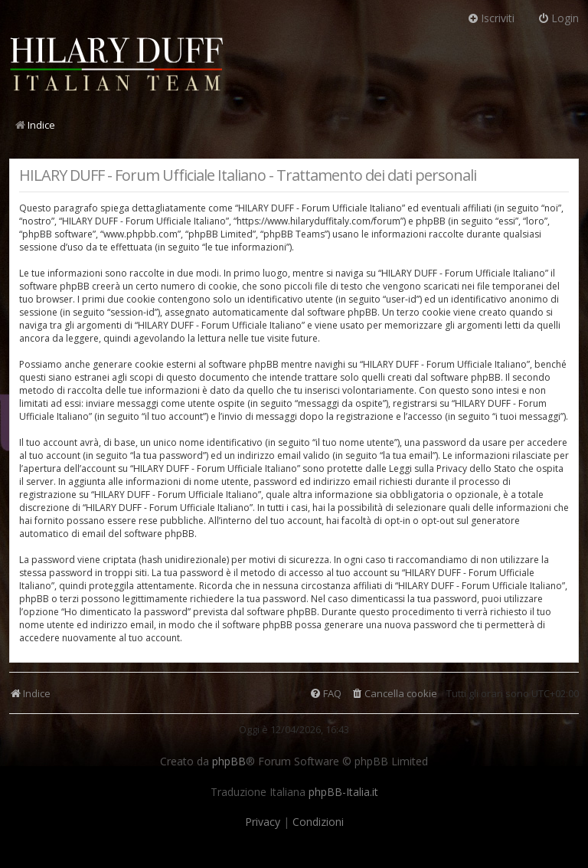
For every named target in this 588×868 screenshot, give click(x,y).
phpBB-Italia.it (343, 792)
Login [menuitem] (558, 18)
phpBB (229, 762)
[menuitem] (394, 694)
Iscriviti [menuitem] (491, 18)
